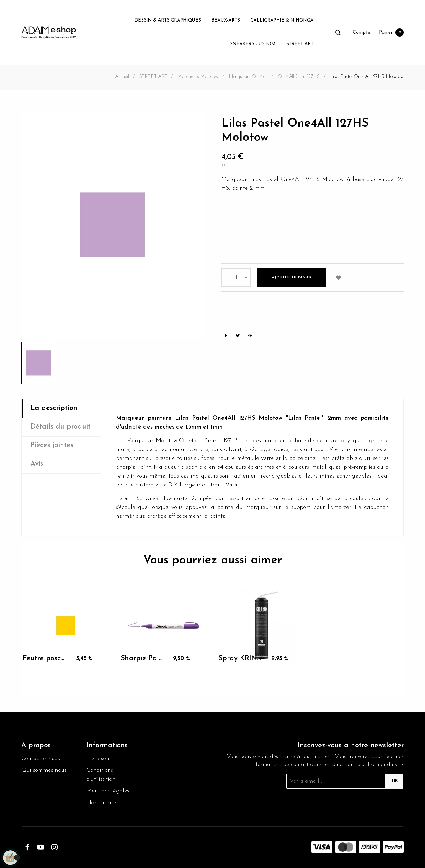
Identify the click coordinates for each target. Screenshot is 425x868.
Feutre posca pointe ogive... (44, 658)
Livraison (98, 759)
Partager (226, 335)
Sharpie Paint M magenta (142, 658)
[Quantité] (236, 277)
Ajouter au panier (292, 277)
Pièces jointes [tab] (52, 446)
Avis (37, 464)
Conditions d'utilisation (101, 775)
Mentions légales (108, 791)
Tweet (238, 335)
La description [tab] (54, 408)
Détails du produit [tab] (61, 427)
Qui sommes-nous (44, 771)
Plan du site (102, 803)
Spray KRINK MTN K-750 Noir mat (240, 658)
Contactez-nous (41, 759)
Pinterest (250, 335)
